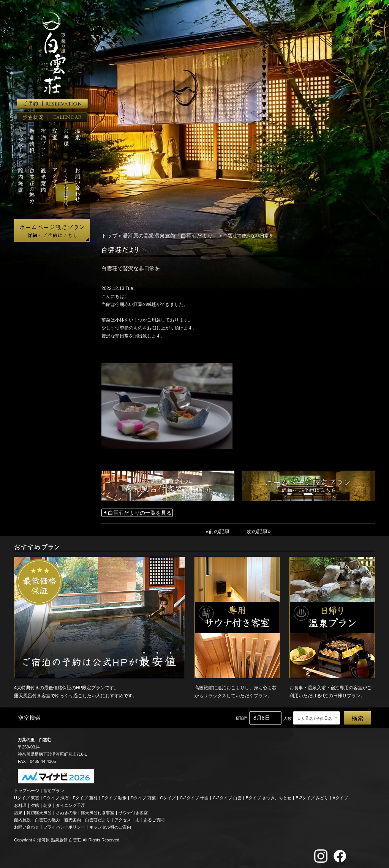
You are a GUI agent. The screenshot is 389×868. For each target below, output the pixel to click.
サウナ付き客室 (133, 810)
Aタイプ (340, 796)
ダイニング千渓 (70, 803)
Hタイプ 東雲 (27, 796)
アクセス (123, 818)
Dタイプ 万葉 (143, 796)
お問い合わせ (27, 825)
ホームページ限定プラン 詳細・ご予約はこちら (52, 230)
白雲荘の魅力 (47, 818)
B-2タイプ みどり (312, 796)
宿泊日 (242, 715)
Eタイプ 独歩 (114, 796)
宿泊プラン (54, 788)
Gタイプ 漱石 (56, 796)
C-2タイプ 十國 (194, 796)
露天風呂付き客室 (98, 810)
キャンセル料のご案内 (110, 825)
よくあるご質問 (150, 818)
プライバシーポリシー (64, 825)
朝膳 (47, 803)
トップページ (27, 788)
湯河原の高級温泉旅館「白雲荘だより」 (161, 235)
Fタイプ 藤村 (85, 796)
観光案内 (73, 818)
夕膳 (35, 803)
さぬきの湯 (66, 810)
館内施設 (22, 818)
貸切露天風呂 (39, 810)
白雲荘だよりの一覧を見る (135, 512)
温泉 (18, 810)
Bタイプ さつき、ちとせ (269, 796)
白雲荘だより (98, 818)
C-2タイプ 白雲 (227, 796)
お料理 (20, 803)
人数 (288, 716)
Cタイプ (168, 796)
